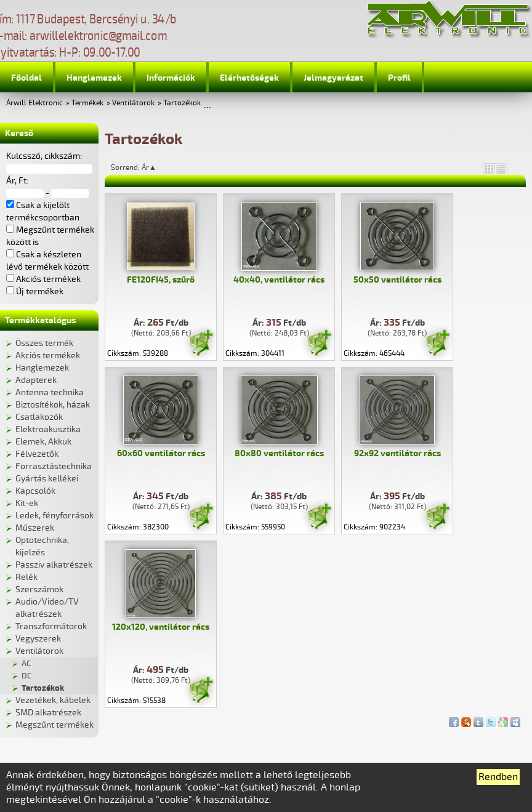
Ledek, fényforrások (54, 516)
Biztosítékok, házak (53, 405)
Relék (26, 577)
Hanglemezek (94, 78)
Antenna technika (50, 392)
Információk (171, 78)
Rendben (498, 777)
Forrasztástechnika (54, 466)
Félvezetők (37, 454)
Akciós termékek (48, 356)
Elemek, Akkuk (43, 442)
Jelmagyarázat (333, 78)
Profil (399, 78)
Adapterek (36, 380)
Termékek (87, 103)
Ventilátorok (133, 103)
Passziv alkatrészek (54, 565)
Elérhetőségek (249, 78)
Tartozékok (182, 103)
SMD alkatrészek (48, 713)
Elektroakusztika (48, 429)
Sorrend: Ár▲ (142, 167)
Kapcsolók (35, 491)
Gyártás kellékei (47, 479)
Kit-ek (27, 503)
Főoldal (26, 78)
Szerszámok (39, 589)
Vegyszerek (38, 639)
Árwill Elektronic (34, 103)
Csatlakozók (39, 417)
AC (26, 664)
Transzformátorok (51, 626)
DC (26, 676)
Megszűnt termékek (54, 725)
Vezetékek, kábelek (53, 700)
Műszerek (35, 528)
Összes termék (44, 343)
